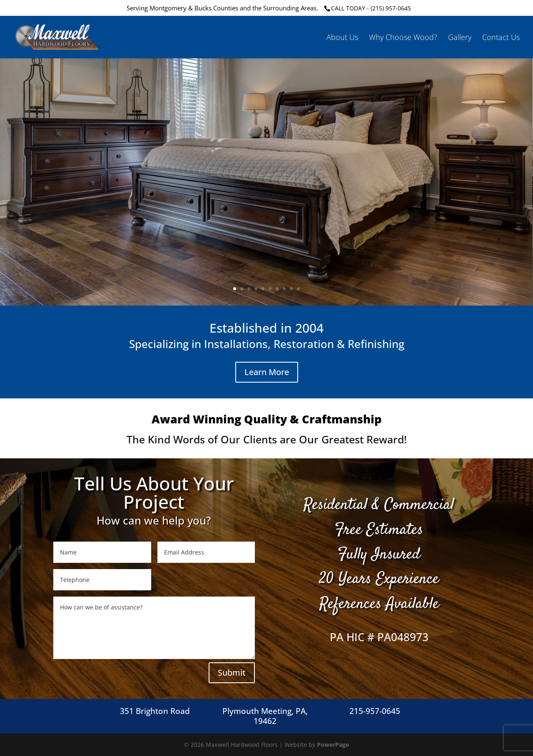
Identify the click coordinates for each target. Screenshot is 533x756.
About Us (342, 38)
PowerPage (333, 745)
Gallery (460, 38)
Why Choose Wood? (403, 38)
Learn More (267, 372)
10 (298, 289)
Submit (232, 673)
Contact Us (501, 38)
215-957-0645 (375, 711)
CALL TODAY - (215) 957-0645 (371, 8)
